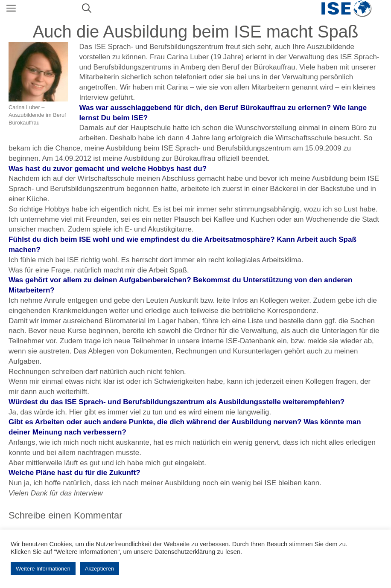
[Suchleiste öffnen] (87, 9)
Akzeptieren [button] (100, 569)
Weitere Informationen (43, 569)
